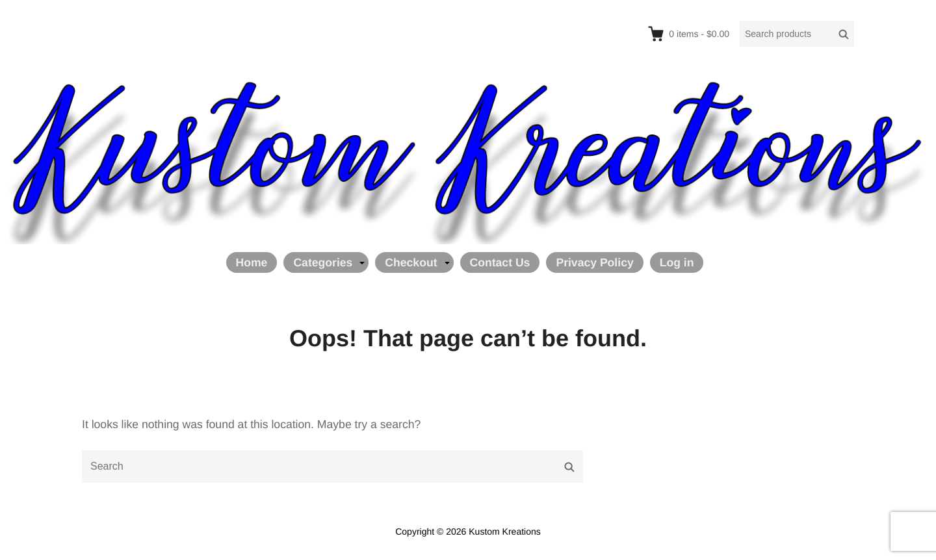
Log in (677, 262)
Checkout (411, 262)
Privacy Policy (594, 262)
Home (252, 262)
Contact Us (500, 262)
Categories (323, 262)
